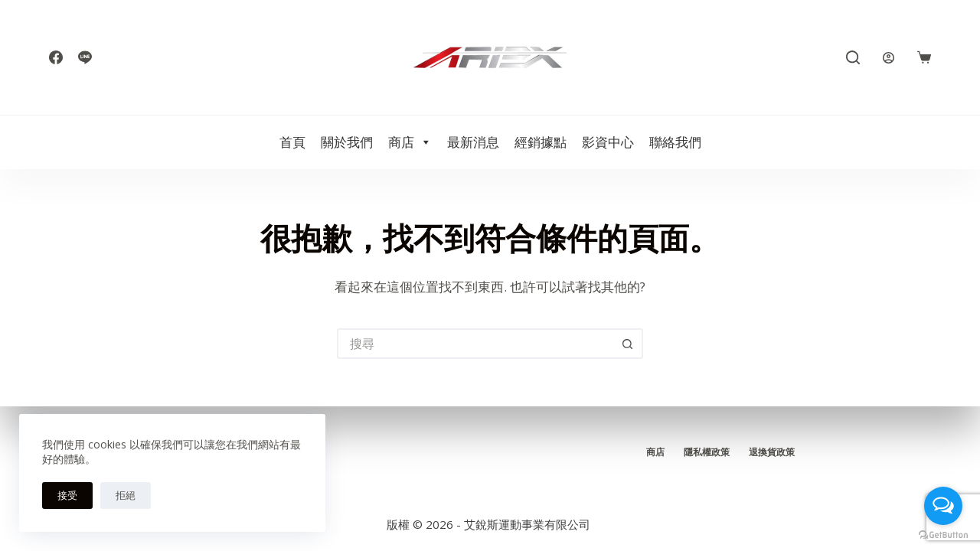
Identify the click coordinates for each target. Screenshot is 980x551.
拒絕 (126, 495)
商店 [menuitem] (655, 452)
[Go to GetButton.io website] (943, 535)
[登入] (889, 58)
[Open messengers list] (943, 506)
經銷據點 (541, 142)
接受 (67, 495)
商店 (410, 142)
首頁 (292, 142)
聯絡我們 (675, 142)
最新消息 (473, 142)
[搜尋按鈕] (628, 344)
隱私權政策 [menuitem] (707, 452)
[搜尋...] (475, 344)
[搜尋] (853, 57)
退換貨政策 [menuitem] (772, 452)
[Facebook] (56, 57)
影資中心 (608, 142)
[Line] (85, 57)
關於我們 (347, 142)
